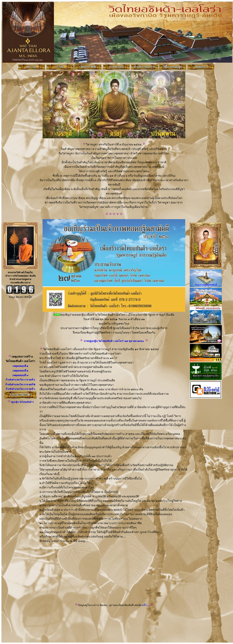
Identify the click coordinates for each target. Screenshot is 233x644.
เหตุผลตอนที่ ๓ (20, 375)
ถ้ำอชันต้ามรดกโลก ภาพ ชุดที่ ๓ (20, 389)
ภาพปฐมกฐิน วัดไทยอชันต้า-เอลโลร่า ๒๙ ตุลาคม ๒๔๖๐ (114, 341)
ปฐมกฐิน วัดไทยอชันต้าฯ (22, 402)
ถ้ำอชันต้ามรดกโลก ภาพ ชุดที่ (20, 380)
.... (148, 605)
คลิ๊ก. (144, 605)
